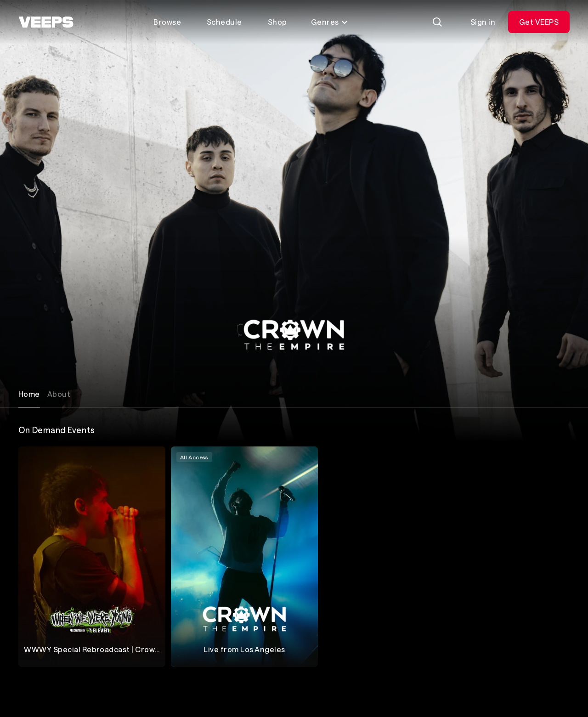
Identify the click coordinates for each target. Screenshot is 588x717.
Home (29, 394)
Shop (277, 22)
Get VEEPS (539, 22)
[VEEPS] (46, 22)
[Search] (437, 22)
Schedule (224, 22)
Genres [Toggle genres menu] (330, 22)
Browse (167, 22)
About (59, 394)
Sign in (483, 22)
